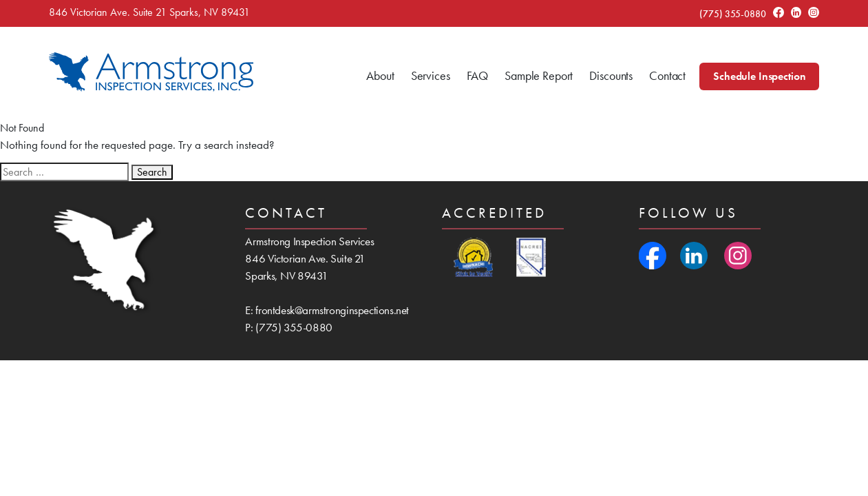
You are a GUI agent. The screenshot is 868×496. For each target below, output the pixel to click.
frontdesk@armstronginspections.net (332, 310)
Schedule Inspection (759, 76)
